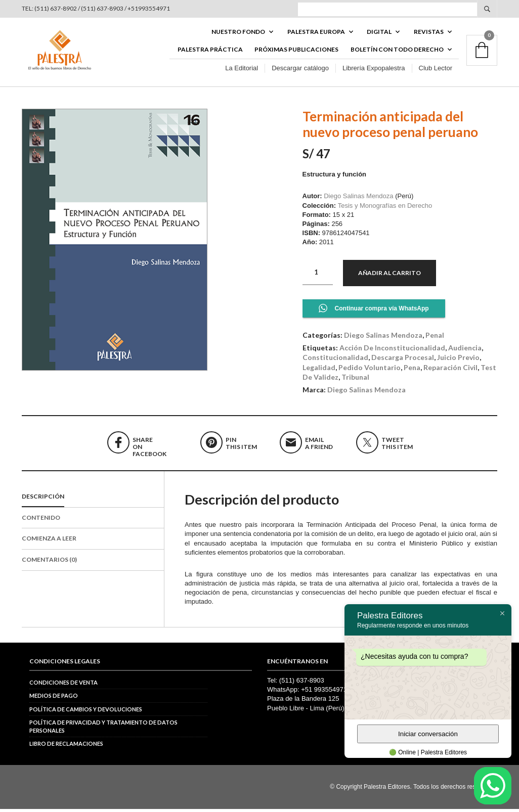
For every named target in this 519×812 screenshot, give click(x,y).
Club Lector (436, 70)
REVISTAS (429, 34)
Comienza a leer (49, 542)
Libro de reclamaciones (66, 747)
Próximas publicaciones (296, 51)
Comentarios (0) (49, 562)
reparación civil (450, 370)
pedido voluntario (370, 370)
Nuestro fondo (238, 34)
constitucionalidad (335, 360)
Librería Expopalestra (374, 70)
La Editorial (242, 70)
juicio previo (458, 360)
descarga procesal (403, 360)
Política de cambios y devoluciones (86, 712)
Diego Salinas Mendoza (358, 199)
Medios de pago (54, 699)
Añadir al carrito (390, 276)
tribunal (355, 380)
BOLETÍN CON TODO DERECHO (397, 51)
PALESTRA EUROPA (316, 34)
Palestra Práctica (210, 51)
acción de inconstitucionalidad (392, 351)
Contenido (41, 521)
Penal (435, 338)
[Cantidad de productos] (318, 276)
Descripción (43, 499)
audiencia (465, 351)
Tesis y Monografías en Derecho (385, 209)
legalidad (319, 370)
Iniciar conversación (428, 734)
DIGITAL (379, 34)
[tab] (93, 500)
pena (412, 370)
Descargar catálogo (300, 70)
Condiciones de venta (63, 685)
